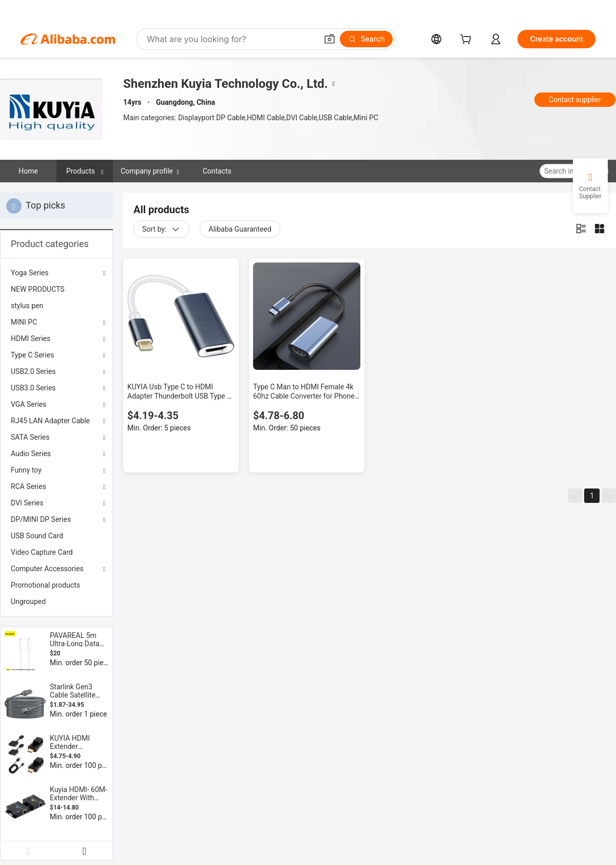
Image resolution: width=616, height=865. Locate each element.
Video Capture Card (42, 552)
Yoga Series (30, 273)
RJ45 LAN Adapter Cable (50, 421)
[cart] (468, 40)
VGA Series (29, 404)
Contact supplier (575, 100)
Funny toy (26, 470)
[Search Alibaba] (231, 39)
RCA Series (28, 486)
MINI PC (24, 322)
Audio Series (31, 454)
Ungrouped (28, 601)
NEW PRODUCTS (38, 289)
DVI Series (27, 503)
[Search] (366, 39)
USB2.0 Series (33, 371)
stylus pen (27, 306)
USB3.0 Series (33, 388)
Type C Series (32, 355)
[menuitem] (56, 289)
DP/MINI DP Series (41, 519)
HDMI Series (31, 339)
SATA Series (30, 437)
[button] (330, 39)
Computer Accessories (47, 569)
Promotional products (45, 585)
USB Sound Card (37, 536)
